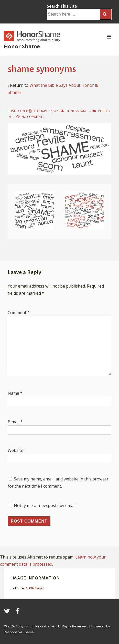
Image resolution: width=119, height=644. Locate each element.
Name (13, 393)
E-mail (14, 422)
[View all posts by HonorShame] (75, 111)
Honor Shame (22, 46)
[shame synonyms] (47, 111)
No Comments (33, 117)
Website (15, 450)
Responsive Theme (19, 632)
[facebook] (18, 613)
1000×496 (33, 588)
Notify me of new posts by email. (45, 505)
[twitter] (8, 613)
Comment (19, 313)
